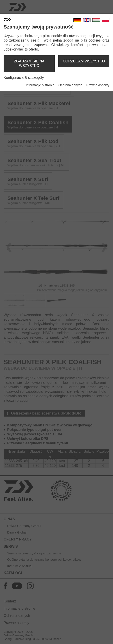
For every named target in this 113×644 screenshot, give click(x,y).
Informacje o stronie (40, 85)
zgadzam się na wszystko (29, 63)
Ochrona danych (70, 85)
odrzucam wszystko (84, 61)
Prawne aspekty (98, 85)
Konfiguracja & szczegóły (24, 78)
